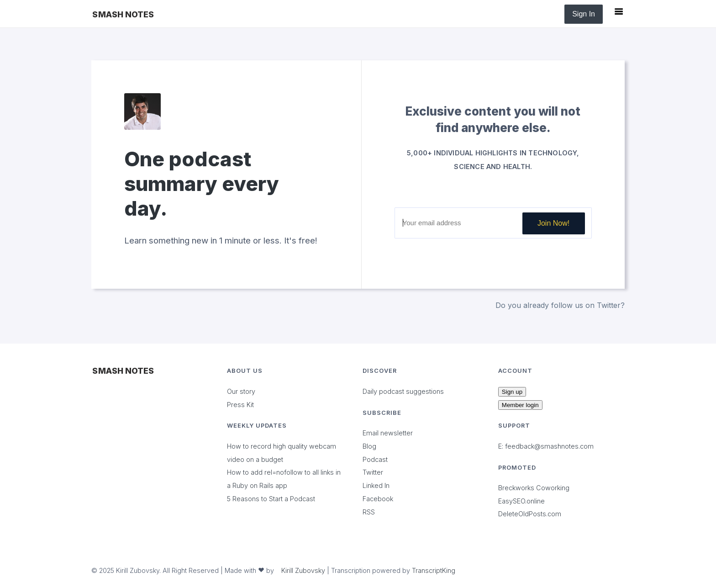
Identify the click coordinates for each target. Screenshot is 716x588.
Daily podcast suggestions (403, 391)
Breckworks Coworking (534, 488)
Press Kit (240, 405)
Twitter (373, 472)
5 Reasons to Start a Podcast (271, 499)
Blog (369, 446)
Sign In (584, 14)
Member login (520, 405)
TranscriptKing (434, 570)
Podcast (375, 459)
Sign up (512, 392)
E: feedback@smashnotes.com (546, 446)
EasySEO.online (521, 501)
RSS (369, 512)
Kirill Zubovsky (303, 570)
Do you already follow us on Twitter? (560, 305)
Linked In (376, 485)
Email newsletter (388, 433)
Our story (241, 391)
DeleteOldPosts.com (530, 514)
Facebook (378, 499)
